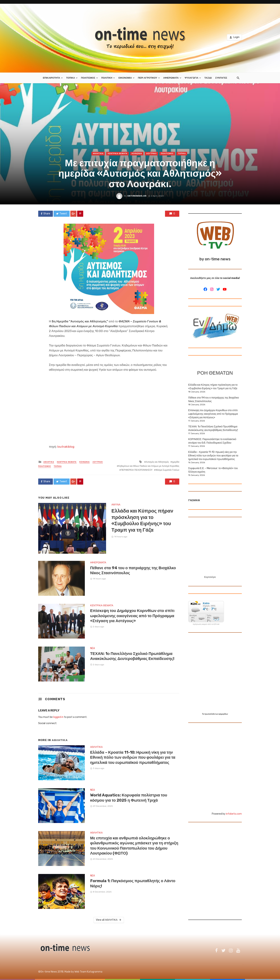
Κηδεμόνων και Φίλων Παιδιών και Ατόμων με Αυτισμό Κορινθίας (149, 466)
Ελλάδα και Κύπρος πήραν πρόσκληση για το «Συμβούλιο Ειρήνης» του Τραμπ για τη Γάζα (142, 520)
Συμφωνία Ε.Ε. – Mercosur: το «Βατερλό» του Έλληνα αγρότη (213, 470)
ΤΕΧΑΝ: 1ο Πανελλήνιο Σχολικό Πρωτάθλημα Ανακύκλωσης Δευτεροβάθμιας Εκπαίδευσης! (132, 656)
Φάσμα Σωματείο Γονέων (167, 470)
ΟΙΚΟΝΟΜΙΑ (125, 78)
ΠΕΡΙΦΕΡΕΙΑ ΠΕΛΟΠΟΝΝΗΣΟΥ (137, 470)
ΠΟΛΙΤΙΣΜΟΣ (88, 78)
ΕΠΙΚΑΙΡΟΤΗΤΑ (51, 78)
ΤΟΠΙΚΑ (71, 78)
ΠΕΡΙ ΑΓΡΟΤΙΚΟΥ (147, 78)
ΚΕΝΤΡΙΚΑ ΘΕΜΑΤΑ (117, 154)
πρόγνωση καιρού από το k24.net (206, 624)
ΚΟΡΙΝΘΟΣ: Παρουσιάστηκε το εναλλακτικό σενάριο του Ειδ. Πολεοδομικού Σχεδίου (212, 441)
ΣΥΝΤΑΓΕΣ (221, 78)
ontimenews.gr (137, 196)
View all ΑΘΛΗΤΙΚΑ (109, 920)
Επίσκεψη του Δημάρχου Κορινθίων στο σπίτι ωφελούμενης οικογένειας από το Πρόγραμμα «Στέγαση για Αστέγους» (132, 616)
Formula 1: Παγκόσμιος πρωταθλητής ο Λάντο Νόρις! (133, 883)
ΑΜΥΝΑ (116, 505)
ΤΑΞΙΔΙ (208, 78)
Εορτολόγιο (210, 577)
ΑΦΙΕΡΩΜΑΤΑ (171, 78)
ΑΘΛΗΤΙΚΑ (98, 154)
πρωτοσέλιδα (210, 714)
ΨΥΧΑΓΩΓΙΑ (191, 78)
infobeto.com (234, 814)
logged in (58, 717)
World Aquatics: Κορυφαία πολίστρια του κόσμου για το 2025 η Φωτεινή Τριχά (129, 798)
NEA (92, 648)
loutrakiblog (66, 447)
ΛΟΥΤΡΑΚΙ (151, 154)
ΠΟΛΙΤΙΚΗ (107, 78)
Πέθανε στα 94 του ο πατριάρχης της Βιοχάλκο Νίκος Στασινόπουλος (133, 570)
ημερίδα (176, 462)
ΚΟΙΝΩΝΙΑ (137, 154)
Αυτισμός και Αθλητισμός (157, 462)
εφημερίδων (223, 714)
